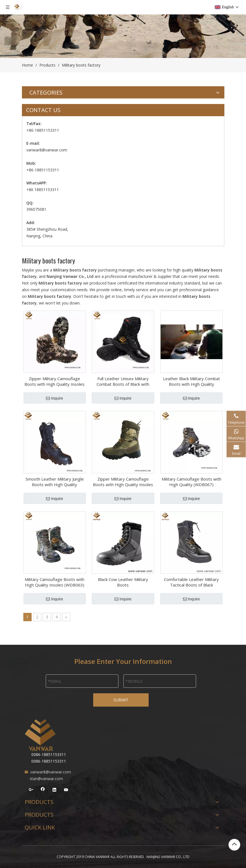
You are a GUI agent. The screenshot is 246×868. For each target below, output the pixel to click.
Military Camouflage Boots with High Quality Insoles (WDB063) (54, 582)
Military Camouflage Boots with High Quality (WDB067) (192, 482)
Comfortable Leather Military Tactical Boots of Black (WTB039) (191, 582)
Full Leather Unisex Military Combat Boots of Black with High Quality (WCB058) (123, 381)
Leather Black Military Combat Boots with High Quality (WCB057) (192, 381)
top (234, 844)
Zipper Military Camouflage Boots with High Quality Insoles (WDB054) (123, 482)
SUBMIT (121, 700)
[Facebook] (43, 790)
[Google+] (31, 790)
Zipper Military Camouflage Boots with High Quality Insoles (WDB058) (54, 381)
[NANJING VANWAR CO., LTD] (40, 735)
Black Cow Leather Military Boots (123, 582)
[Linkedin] (54, 790)
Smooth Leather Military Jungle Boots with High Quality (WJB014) (55, 482)
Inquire (54, 398)
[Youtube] (66, 790)
